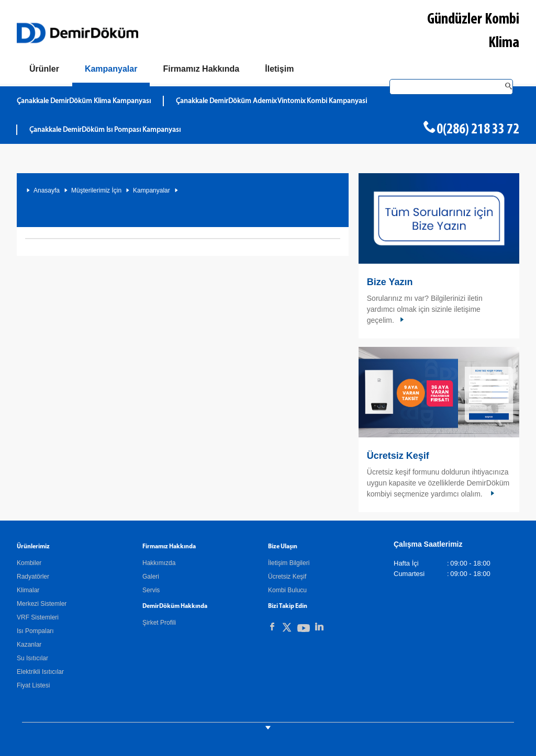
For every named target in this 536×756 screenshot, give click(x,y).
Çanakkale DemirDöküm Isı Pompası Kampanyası (105, 130)
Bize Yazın (390, 282)
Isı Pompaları (35, 631)
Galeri (151, 577)
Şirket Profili (159, 623)
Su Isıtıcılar (32, 658)
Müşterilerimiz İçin (96, 190)
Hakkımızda (159, 563)
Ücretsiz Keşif (398, 456)
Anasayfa (47, 190)
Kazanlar (29, 645)
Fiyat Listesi (33, 685)
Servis (151, 590)
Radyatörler (33, 577)
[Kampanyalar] (111, 71)
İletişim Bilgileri (289, 563)
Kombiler (29, 563)
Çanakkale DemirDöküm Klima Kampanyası (84, 101)
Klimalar (28, 590)
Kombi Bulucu (287, 590)
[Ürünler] (44, 69)
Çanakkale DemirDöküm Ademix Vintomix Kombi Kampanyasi (271, 101)
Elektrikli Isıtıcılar (40, 672)
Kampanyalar (152, 190)
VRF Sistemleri (38, 617)
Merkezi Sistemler (42, 604)
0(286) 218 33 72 (478, 130)
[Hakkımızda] (201, 69)
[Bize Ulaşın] (279, 69)
